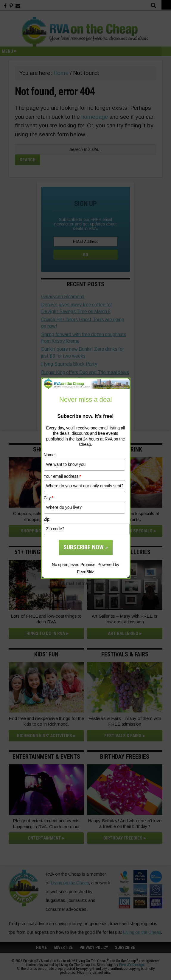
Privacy (101, 583)
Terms (81, 583)
